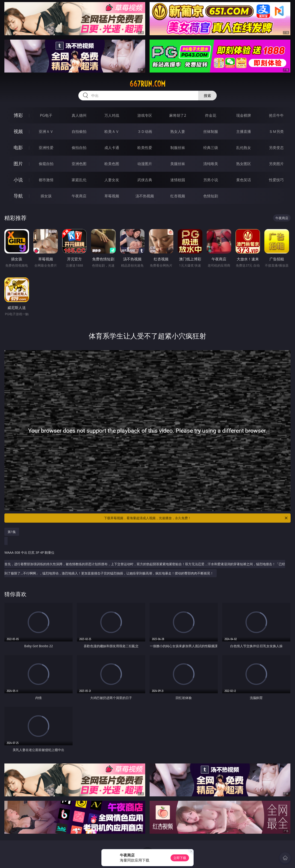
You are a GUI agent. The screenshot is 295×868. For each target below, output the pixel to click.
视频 (18, 131)
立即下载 (180, 858)
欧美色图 (112, 164)
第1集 (12, 532)
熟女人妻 (178, 131)
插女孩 (46, 196)
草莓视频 (112, 196)
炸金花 (211, 115)
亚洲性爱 (46, 148)
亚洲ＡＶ (46, 131)
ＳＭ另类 (276, 131)
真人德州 (79, 115)
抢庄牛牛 (276, 115)
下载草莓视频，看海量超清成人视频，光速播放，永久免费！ (196, 518)
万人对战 (112, 115)
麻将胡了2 (178, 115)
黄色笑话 (244, 180)
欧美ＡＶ (112, 131)
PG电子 (46, 115)
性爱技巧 (276, 180)
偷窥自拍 (46, 164)
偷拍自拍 (79, 148)
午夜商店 (79, 196)
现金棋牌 (244, 115)
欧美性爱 (145, 148)
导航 (18, 196)
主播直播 (244, 131)
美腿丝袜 (178, 164)
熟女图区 (244, 164)
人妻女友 (112, 180)
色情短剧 (211, 196)
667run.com (147, 84)
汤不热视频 (145, 196)
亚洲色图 (79, 164)
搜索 (207, 96)
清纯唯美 (211, 164)
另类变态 (276, 148)
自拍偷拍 (79, 131)
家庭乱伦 (79, 180)
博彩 (18, 115)
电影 (18, 147)
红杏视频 (178, 196)
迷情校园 (178, 180)
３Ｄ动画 (145, 131)
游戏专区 (145, 115)
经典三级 (211, 148)
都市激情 (46, 180)
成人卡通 (112, 148)
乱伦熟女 (244, 148)
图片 (18, 164)
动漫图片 (145, 164)
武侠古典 (145, 180)
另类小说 (211, 180)
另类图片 (276, 164)
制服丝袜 (178, 148)
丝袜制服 (211, 131)
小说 (18, 180)
